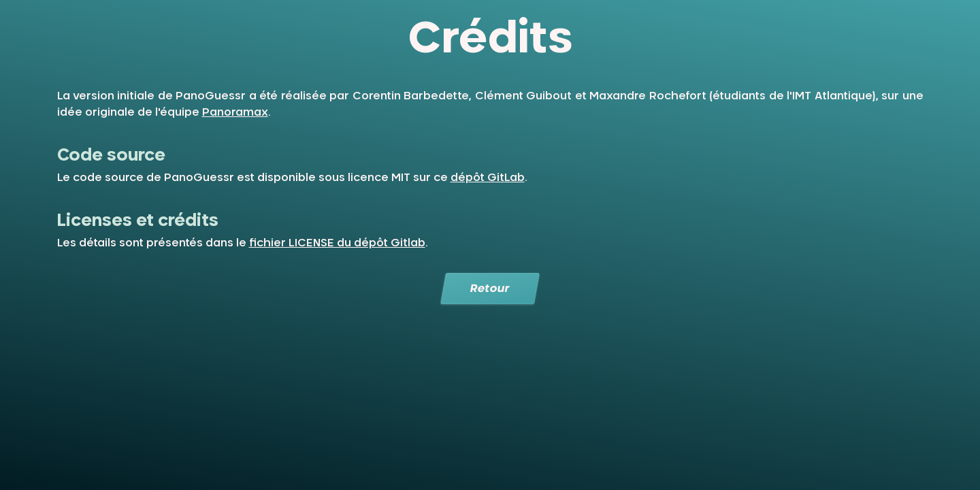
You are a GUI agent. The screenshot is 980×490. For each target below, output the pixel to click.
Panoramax (235, 112)
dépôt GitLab (488, 178)
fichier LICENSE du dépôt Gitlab (337, 243)
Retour (490, 289)
